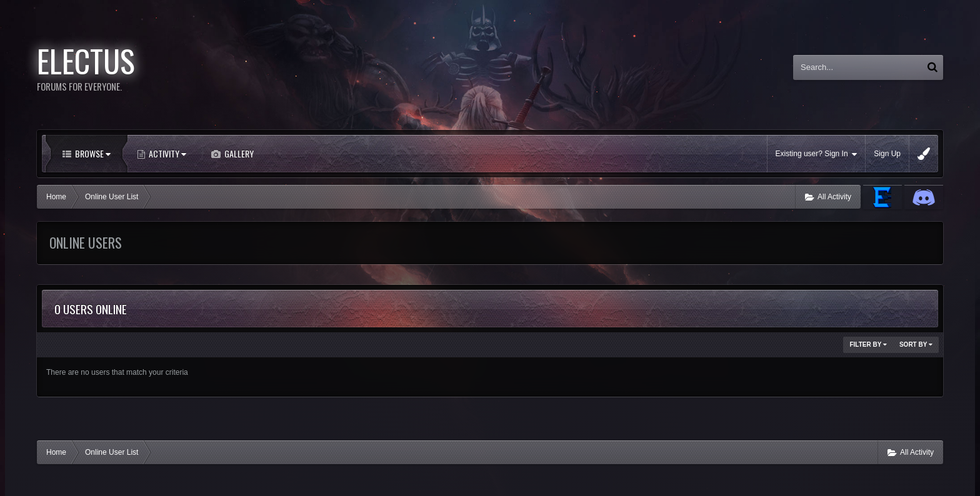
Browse (92, 153)
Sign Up (887, 154)
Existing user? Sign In (817, 154)
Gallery (238, 153)
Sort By (916, 345)
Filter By (868, 345)
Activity (167, 153)
